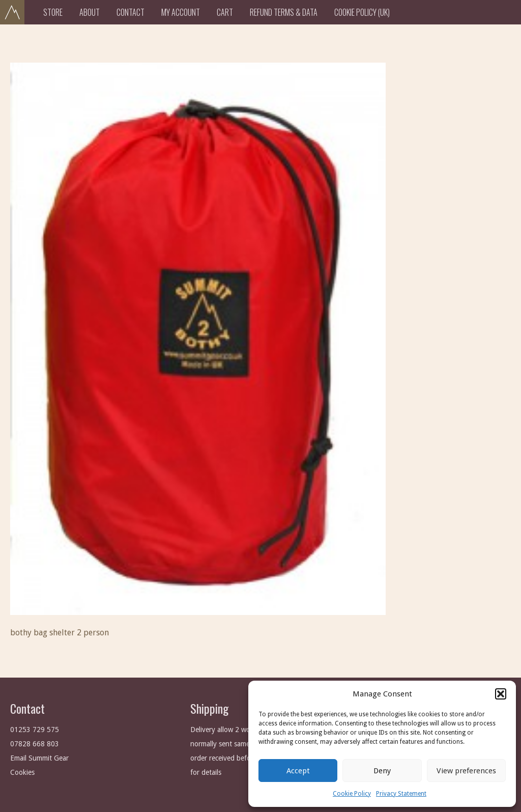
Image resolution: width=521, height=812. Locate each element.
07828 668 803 (35, 744)
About (90, 12)
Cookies (22, 772)
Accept (298, 771)
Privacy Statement (401, 794)
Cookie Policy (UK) (362, 12)
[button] (501, 694)
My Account (181, 12)
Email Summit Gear (39, 758)
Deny (382, 771)
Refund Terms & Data (284, 12)
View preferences (466, 771)
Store (53, 12)
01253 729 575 (35, 730)
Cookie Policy (352, 794)
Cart (225, 12)
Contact (131, 12)
